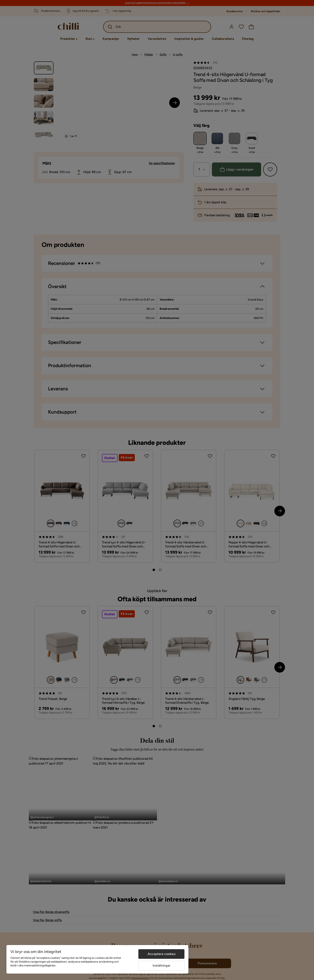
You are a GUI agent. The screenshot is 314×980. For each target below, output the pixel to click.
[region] (97, 959)
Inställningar (162, 965)
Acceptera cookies (162, 954)
